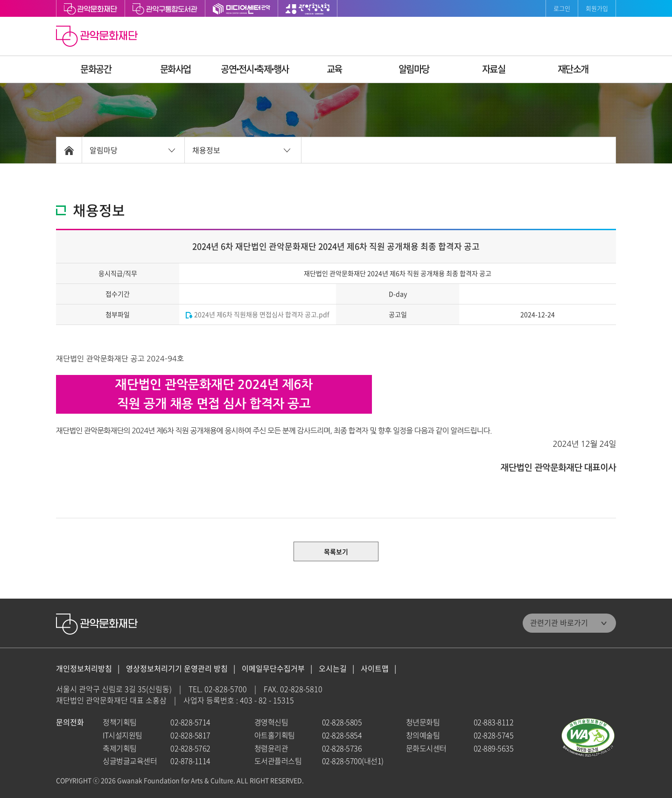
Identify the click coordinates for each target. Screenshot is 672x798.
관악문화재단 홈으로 (98, 37)
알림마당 (414, 69)
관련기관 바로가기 (559, 622)
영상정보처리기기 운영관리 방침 (177, 668)
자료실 (494, 69)
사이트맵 (375, 668)
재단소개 (573, 69)
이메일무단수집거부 (273, 668)
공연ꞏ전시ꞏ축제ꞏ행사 (255, 69)
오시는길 (333, 668)
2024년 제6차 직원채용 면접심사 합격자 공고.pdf (258, 314)
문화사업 (175, 69)
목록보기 (336, 551)
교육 (334, 69)
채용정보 (206, 150)
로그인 (562, 8)
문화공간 (96, 69)
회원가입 (597, 8)
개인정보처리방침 (84, 668)
